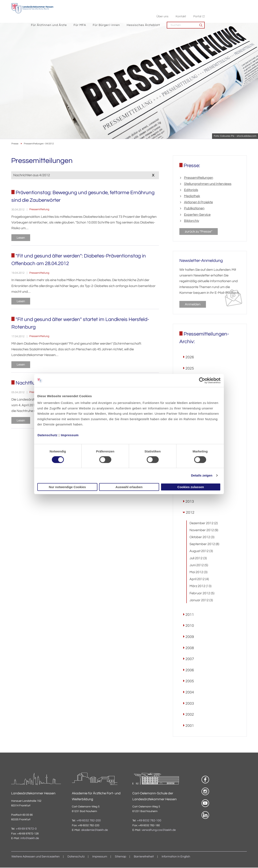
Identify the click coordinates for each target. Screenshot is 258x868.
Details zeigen (202, 475)
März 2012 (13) (200, 587)
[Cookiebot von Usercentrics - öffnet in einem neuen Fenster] (202, 380)
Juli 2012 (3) (198, 559)
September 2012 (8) (204, 545)
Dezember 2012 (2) (204, 524)
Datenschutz (48, 435)
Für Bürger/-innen (148, 13)
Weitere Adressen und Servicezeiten (36, 857)
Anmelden (193, 305)
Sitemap (120, 857)
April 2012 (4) (199, 580)
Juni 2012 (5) (199, 566)
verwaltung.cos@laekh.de (159, 831)
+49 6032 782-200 (89, 821)
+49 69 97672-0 (26, 829)
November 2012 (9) (204, 531)
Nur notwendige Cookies (67, 487)
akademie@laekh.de (95, 831)
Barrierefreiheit (144, 857)
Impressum (70, 435)
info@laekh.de (30, 839)
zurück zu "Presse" (199, 232)
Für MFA (122, 13)
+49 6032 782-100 (149, 821)
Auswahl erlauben (129, 487)
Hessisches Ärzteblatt (186, 13)
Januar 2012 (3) (201, 601)
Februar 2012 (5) (202, 594)
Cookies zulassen (191, 487)
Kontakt (223, 4)
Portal (239, 4)
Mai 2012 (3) (198, 573)
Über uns (205, 4)
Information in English (176, 857)
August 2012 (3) (201, 552)
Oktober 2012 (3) (202, 538)
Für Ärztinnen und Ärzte (91, 13)
